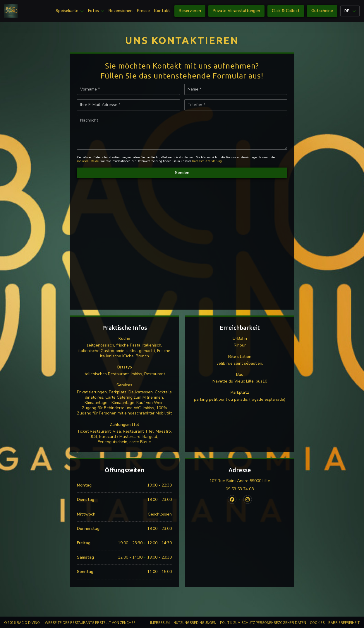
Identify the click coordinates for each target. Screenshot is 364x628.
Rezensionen (121, 11)
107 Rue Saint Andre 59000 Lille (248, 481)
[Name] (236, 89)
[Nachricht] (182, 132)
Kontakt (162, 11)
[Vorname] (128, 89)
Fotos (96, 11)
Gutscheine (322, 11)
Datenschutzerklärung (207, 161)
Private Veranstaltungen (236, 11)
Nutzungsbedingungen (195, 623)
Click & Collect (286, 11)
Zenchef (128, 623)
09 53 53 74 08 (240, 489)
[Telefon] (236, 105)
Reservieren (190, 11)
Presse (143, 11)
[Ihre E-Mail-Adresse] (128, 105)
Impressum (160, 623)
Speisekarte (70, 11)
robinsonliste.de (88, 161)
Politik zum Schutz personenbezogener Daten (263, 623)
